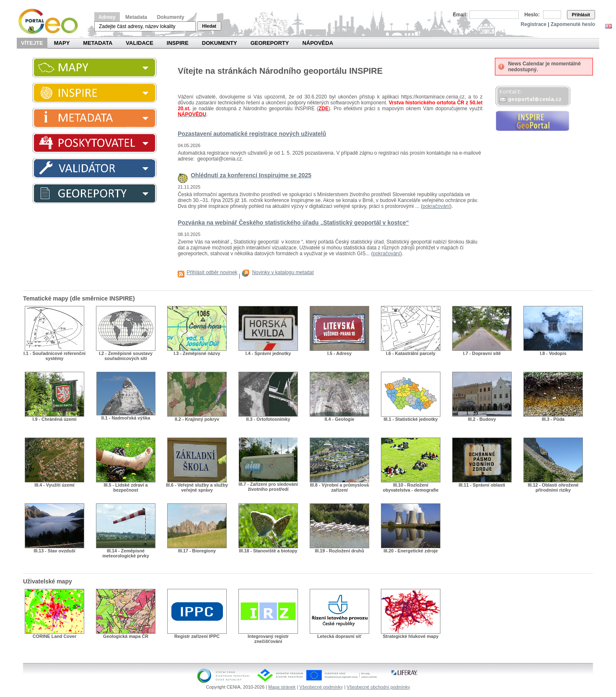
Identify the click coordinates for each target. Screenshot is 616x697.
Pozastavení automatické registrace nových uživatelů (252, 134)
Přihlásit (581, 15)
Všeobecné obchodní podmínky (378, 687)
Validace (139, 43)
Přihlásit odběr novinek (212, 272)
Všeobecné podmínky (321, 687)
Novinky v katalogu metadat (283, 272)
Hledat (209, 26)
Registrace (534, 24)
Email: (461, 15)
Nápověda (318, 43)
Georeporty (270, 43)
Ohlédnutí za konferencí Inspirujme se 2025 (251, 175)
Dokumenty (170, 17)
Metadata (136, 17)
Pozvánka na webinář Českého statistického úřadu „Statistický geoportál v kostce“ (293, 223)
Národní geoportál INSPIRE (51, 22)
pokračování (436, 206)
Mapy (62, 43)
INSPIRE (178, 43)
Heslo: (532, 15)
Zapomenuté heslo (573, 24)
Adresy (107, 17)
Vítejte (32, 43)
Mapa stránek (282, 687)
